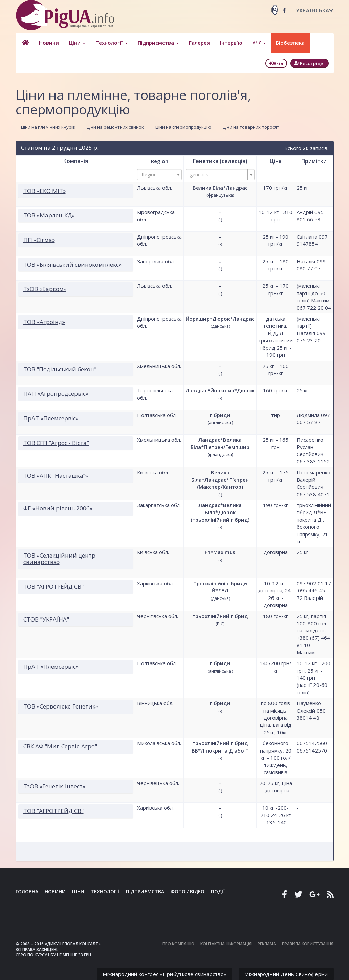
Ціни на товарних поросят (251, 127)
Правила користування (308, 944)
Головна (27, 891)
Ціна (276, 161)
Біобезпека (289, 43)
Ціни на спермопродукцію (183, 127)
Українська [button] (315, 10)
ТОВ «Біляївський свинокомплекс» (72, 264)
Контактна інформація (226, 944)
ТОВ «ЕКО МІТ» (45, 190)
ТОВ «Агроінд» (44, 321)
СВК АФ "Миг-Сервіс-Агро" (60, 746)
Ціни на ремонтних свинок (115, 127)
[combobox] (159, 174)
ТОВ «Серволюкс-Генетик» (61, 706)
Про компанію (178, 944)
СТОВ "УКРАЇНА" (46, 619)
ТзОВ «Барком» (45, 289)
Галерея (198, 43)
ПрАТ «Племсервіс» (51, 418)
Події (218, 891)
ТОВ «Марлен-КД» (49, 215)
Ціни (76, 43)
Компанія (76, 161)
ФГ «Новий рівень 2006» (58, 508)
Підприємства (157, 43)
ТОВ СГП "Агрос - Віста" (56, 443)
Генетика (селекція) (220, 161)
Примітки (314, 161)
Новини (48, 43)
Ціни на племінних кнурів (48, 127)
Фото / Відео (188, 891)
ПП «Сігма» (39, 239)
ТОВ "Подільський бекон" (60, 369)
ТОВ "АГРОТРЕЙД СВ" (53, 586)
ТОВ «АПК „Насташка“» (56, 475)
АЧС (258, 43)
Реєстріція (309, 63)
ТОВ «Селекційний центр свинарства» (59, 558)
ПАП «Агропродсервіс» (56, 393)
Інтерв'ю (230, 43)
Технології (111, 43)
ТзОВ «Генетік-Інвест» (54, 786)
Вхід (276, 63)
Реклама (267, 944)
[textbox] (157, 174)
